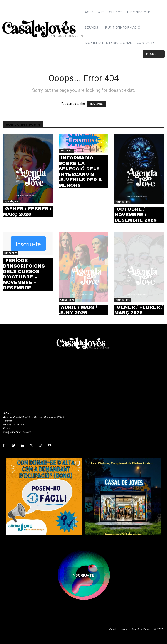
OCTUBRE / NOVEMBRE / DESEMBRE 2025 (135, 215)
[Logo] (43, 29)
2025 (160, 629)
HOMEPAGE (97, 104)
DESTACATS (66, 151)
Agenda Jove (11, 201)
